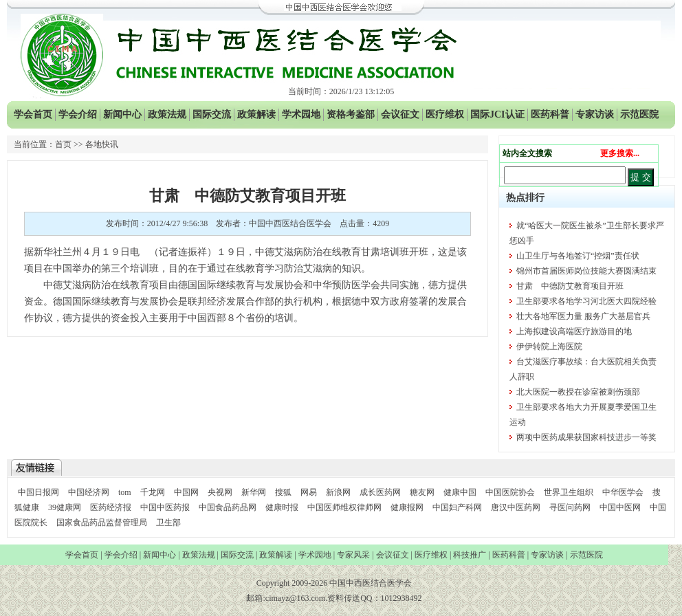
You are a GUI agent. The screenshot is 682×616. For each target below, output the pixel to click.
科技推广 (470, 555)
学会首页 (33, 114)
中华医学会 (623, 492)
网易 (309, 492)
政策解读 (256, 114)
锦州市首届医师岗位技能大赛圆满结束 (586, 271)
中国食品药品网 (228, 507)
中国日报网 (38, 492)
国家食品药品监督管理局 (103, 522)
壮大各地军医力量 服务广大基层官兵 (583, 316)
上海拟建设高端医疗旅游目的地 (574, 331)
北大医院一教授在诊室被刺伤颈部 (578, 392)
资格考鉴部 (351, 114)
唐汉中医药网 (516, 507)
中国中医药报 (165, 507)
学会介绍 (78, 114)
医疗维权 (445, 114)
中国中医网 (620, 507)
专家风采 (353, 555)
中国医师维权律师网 (345, 507)
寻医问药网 (570, 507)
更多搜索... (620, 153)
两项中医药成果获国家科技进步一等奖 (586, 437)
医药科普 (550, 114)
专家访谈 (595, 114)
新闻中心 (122, 114)
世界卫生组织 (569, 492)
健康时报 (282, 507)
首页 (63, 144)
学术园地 (301, 114)
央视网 (220, 492)
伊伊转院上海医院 (549, 346)
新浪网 (338, 492)
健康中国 (460, 492)
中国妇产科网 (457, 507)
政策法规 (167, 114)
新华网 (254, 492)
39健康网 (65, 507)
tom (125, 492)
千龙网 (153, 492)
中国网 (186, 492)
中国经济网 (89, 492)
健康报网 (407, 507)
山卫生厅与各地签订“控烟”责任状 (578, 256)
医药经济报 (111, 507)
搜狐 (283, 492)
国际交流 (212, 114)
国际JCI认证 (497, 114)
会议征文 (400, 114)
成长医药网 (380, 492)
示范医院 (639, 114)
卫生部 (168, 522)
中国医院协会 (510, 492)
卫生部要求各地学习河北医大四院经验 (586, 301)
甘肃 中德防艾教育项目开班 (570, 286)
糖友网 (422, 492)
